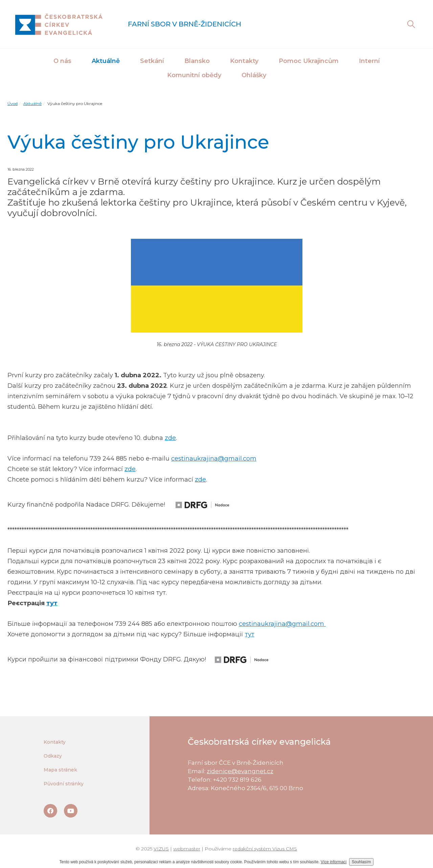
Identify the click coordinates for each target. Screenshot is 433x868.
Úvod (13, 103)
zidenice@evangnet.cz (240, 771)
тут (52, 603)
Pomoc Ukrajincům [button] (309, 61)
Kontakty (244, 61)
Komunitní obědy (194, 75)
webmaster (187, 849)
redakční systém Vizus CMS (265, 849)
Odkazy (53, 756)
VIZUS (161, 849)
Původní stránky (64, 784)
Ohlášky (254, 75)
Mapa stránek (60, 770)
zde (170, 438)
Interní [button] (369, 61)
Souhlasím (361, 862)
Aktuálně (106, 61)
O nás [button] (62, 61)
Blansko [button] (197, 61)
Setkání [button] (152, 61)
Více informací (334, 862)
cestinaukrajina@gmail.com (214, 459)
